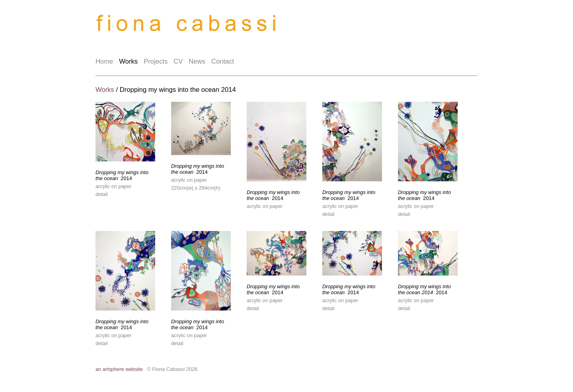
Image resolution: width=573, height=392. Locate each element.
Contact (223, 61)
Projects (156, 61)
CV (178, 61)
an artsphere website (119, 369)
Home (104, 61)
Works (128, 61)
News (197, 61)
